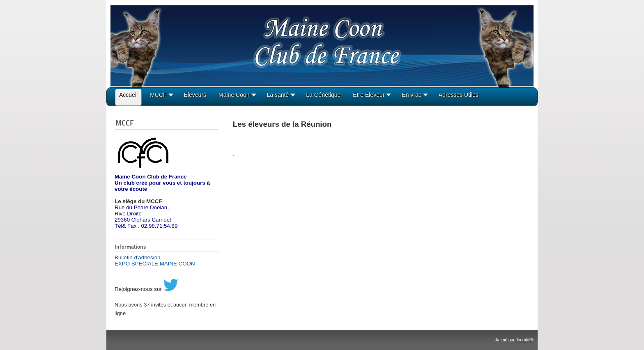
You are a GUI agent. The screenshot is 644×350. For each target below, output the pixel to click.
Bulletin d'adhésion (137, 257)
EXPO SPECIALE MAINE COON (155, 264)
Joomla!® (525, 340)
